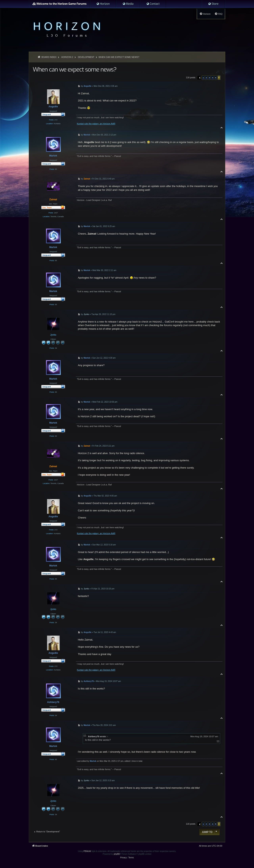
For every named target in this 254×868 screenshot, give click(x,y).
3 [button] (210, 78)
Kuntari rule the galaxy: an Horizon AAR (96, 124)
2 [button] (206, 78)
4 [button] (213, 78)
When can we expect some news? (119, 57)
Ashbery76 (94, 736)
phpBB (117, 854)
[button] (199, 78)
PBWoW (87, 851)
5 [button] (216, 78)
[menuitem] (103, 4)
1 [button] (203, 78)
